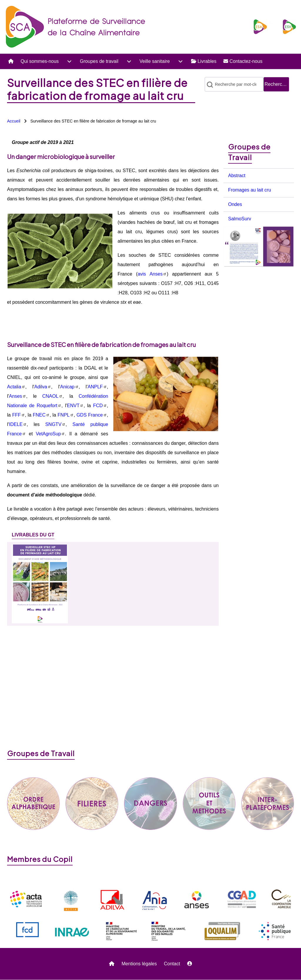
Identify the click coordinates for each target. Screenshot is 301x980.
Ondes (235, 204)
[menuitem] (11, 61)
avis (152, 274)
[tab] (33, 535)
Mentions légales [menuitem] (139, 964)
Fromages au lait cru (250, 190)
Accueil (14, 121)
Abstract (237, 176)
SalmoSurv (240, 219)
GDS (92, 415)
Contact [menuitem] (172, 964)
